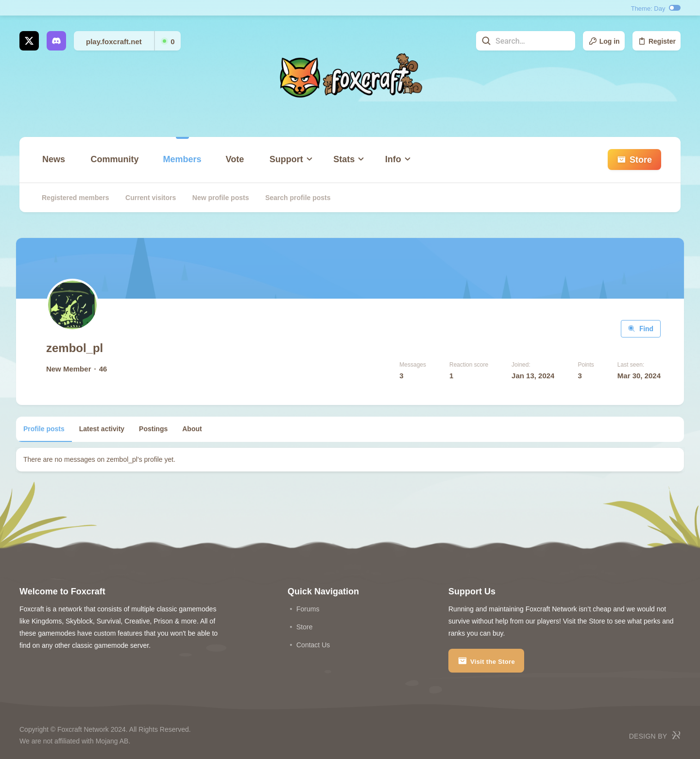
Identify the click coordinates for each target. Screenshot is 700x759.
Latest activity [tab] (105, 429)
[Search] (514, 41)
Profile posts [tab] (47, 429)
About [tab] (195, 429)
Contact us (313, 644)
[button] (289, 174)
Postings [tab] (157, 429)
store (304, 626)
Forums (308, 608)
